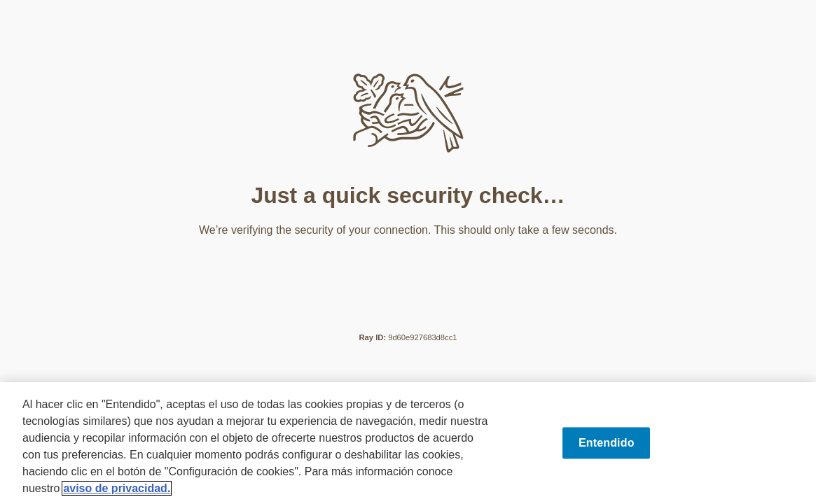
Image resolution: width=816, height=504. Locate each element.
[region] (408, 443)
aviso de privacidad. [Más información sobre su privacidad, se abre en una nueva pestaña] (117, 488)
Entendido (607, 443)
